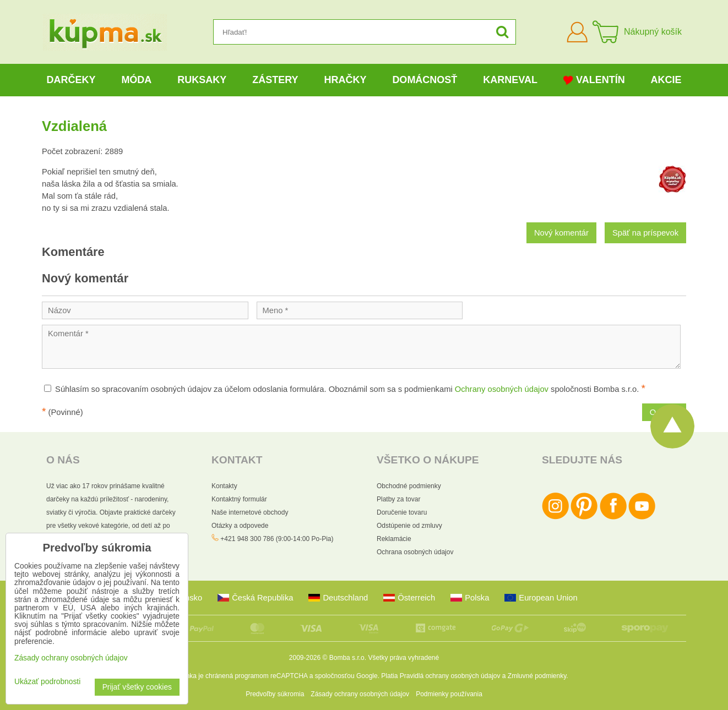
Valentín (594, 80)
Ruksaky (202, 80)
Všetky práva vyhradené (403, 658)
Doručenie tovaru (402, 512)
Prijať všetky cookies (137, 687)
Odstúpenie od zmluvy (409, 526)
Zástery (275, 80)
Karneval (510, 80)
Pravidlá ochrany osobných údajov (450, 676)
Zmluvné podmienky (537, 676)
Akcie (666, 80)
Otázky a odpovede (240, 526)
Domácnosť (425, 80)
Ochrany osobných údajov (502, 389)
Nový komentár (561, 233)
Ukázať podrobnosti (47, 682)
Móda (136, 80)
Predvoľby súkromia (275, 694)
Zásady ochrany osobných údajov (360, 694)
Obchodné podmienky (409, 486)
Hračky (345, 80)
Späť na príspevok (645, 233)
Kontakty (224, 486)
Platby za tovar (398, 499)
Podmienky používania (449, 694)
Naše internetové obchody (250, 512)
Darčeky (71, 80)
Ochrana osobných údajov (415, 552)
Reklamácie (394, 539)
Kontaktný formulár (239, 499)
